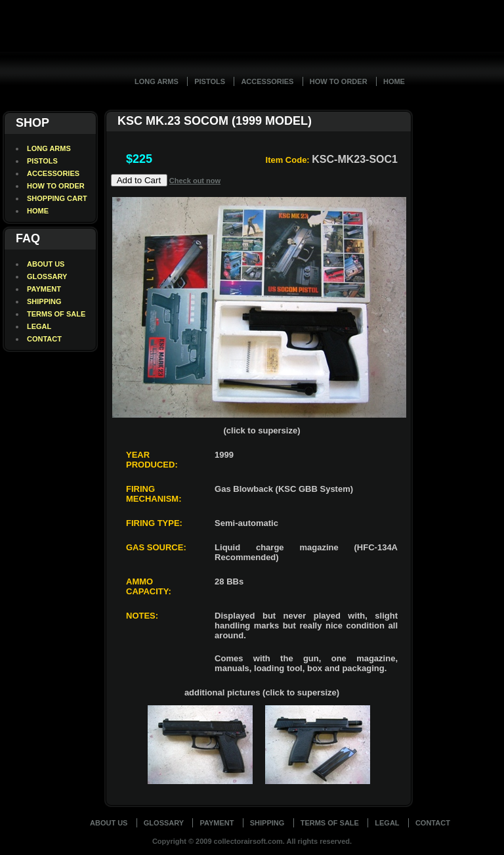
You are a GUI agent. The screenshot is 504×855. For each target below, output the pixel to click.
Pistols (210, 81)
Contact (433, 823)
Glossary (164, 823)
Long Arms (157, 81)
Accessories (267, 81)
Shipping (267, 823)
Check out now (195, 181)
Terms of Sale (330, 823)
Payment (217, 823)
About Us (109, 823)
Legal (387, 823)
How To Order (339, 81)
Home (394, 81)
